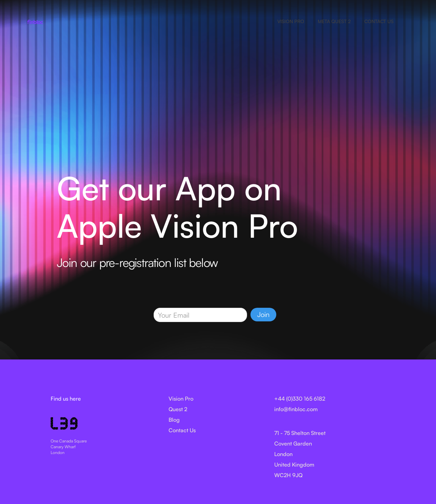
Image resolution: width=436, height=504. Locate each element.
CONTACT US (379, 21)
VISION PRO (291, 21)
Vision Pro (181, 399)
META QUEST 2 (334, 21)
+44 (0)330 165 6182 (300, 399)
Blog (174, 420)
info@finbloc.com (296, 409)
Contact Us (182, 430)
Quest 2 (178, 409)
